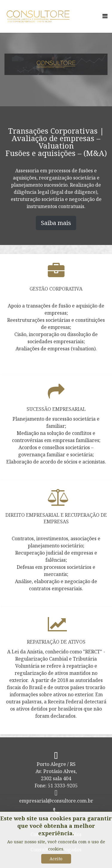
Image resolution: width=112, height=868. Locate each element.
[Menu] (105, 16)
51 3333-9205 (63, 786)
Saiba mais (56, 223)
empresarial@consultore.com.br (56, 801)
